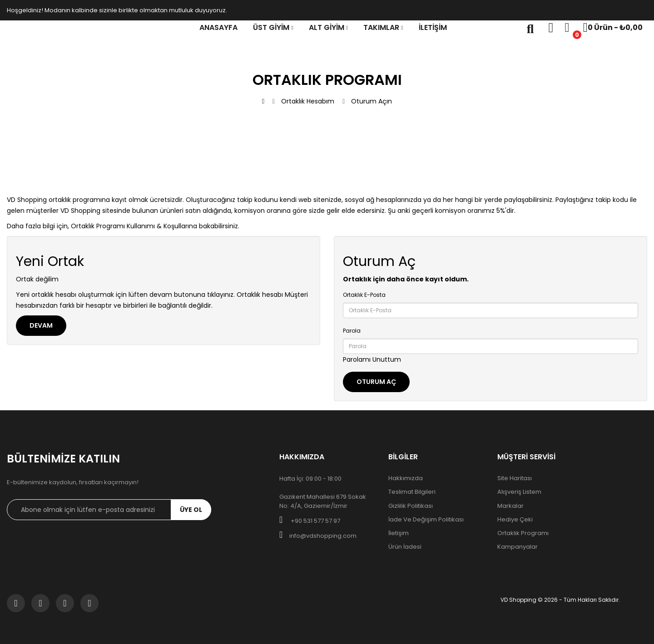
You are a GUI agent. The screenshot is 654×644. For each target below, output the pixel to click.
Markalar (510, 506)
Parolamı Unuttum (372, 359)
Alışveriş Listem (519, 492)
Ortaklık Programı (523, 533)
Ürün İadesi (405, 547)
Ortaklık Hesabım (308, 101)
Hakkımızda (406, 478)
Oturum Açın (372, 101)
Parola (352, 331)
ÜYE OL (191, 510)
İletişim (399, 533)
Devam (41, 325)
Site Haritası (515, 478)
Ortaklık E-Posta (364, 295)
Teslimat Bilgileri (412, 492)
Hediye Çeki (515, 520)
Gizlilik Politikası (411, 506)
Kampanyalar (518, 547)
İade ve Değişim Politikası (426, 520)
